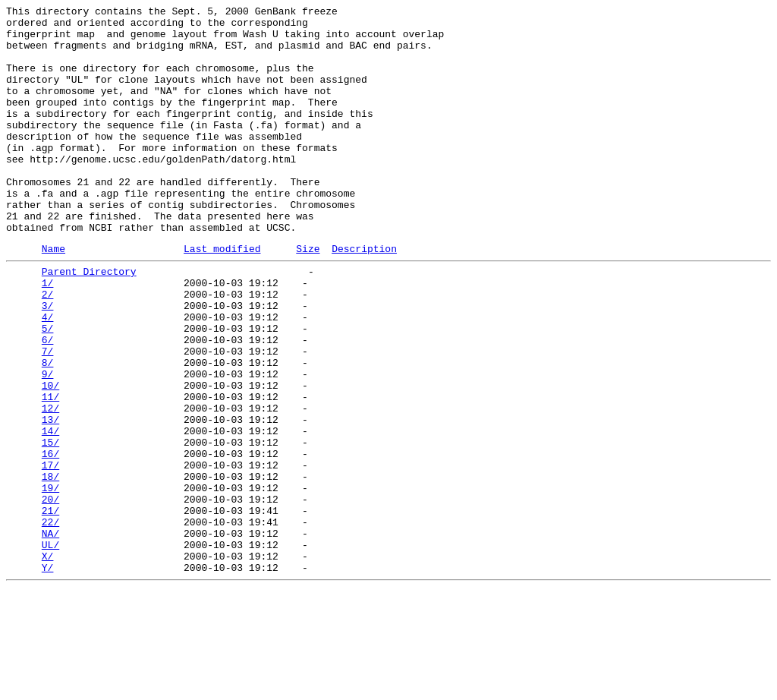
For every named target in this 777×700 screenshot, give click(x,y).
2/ (48, 348)
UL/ (50, 649)
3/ (48, 362)
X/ (48, 663)
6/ (48, 403)
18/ (50, 567)
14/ (50, 512)
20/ (50, 594)
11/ (50, 471)
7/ (48, 417)
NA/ (50, 635)
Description (364, 296)
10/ (50, 458)
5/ (48, 389)
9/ (48, 444)
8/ (48, 430)
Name (53, 296)
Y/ (48, 676)
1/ (48, 335)
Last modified (222, 296)
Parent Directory (89, 321)
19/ (50, 581)
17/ (50, 553)
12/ (50, 485)
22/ (50, 622)
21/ (50, 608)
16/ (50, 540)
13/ (50, 499)
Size (308, 296)
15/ (50, 526)
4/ (48, 376)
